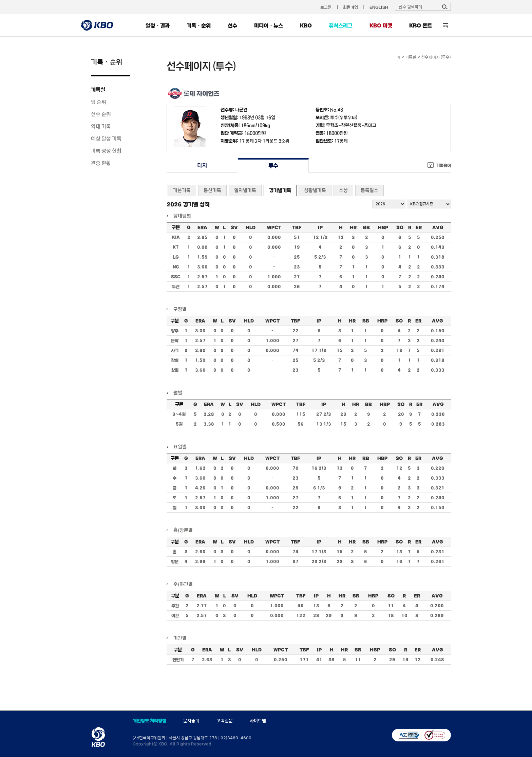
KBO (306, 25)
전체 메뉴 (446, 25)
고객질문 (225, 721)
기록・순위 (199, 25)
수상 (343, 190)
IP (320, 227)
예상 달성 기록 (106, 139)
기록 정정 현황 (106, 151)
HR (353, 227)
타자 (202, 165)
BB (366, 227)
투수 (273, 165)
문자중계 (191, 721)
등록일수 (369, 190)
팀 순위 (99, 102)
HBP (383, 227)
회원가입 (350, 7)
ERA (202, 227)
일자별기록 (245, 190)
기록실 (98, 90)
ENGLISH (379, 7)
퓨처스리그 (341, 25)
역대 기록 (101, 126)
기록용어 (443, 165)
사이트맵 (258, 721)
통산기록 (212, 190)
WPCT (274, 227)
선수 (232, 25)
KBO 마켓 (381, 25)
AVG (438, 227)
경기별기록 (280, 190)
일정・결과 (158, 25)
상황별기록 (315, 190)
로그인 (326, 7)
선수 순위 (101, 114)
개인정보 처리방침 (149, 721)
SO (400, 227)
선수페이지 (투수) (436, 57)
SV (234, 227)
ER (419, 227)
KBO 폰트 (421, 25)
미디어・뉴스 (269, 25)
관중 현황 (101, 163)
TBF (297, 227)
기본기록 (182, 190)
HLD (251, 227)
